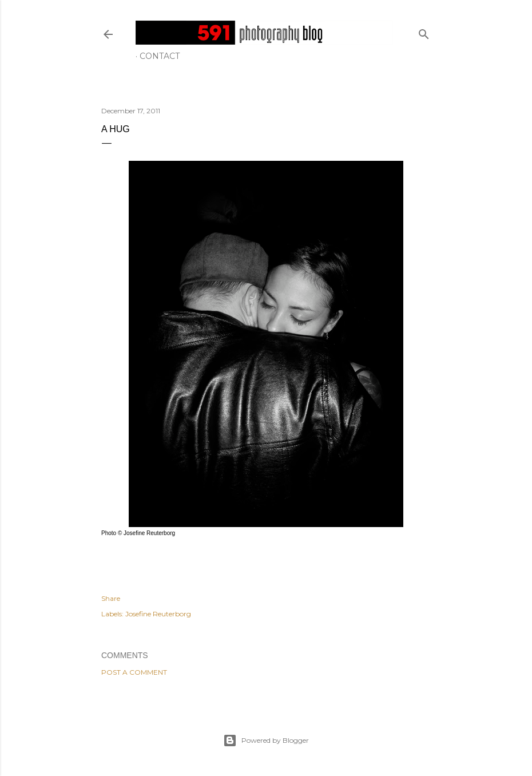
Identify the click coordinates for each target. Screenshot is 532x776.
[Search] (424, 32)
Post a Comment (134, 672)
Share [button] (111, 598)
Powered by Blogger (266, 741)
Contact (160, 56)
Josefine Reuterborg (158, 614)
